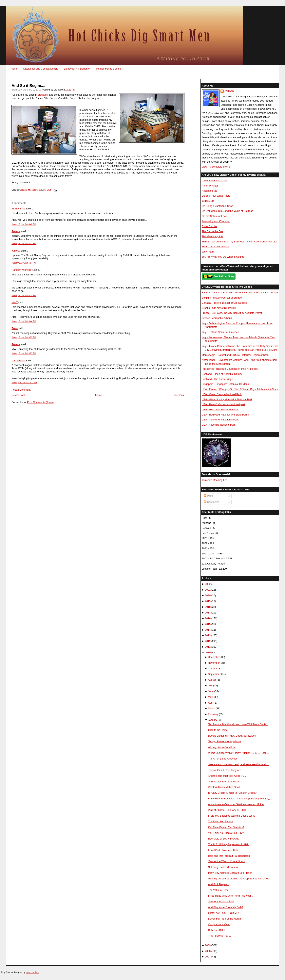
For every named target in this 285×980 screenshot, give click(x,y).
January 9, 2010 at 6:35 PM (24, 295)
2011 (208, 647)
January (213, 720)
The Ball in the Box (212, 231)
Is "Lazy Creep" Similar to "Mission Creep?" (233, 793)
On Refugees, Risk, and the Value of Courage (228, 211)
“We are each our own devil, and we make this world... (239, 764)
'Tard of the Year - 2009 (221, 901)
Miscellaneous (35, 190)
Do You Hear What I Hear (216, 196)
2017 (208, 613)
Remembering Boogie (108, 69)
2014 (208, 630)
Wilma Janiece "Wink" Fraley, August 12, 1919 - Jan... (238, 753)
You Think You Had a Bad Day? (226, 833)
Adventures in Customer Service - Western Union (236, 804)
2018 (208, 607)
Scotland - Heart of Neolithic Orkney (222, 374)
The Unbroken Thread (220, 821)
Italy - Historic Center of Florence (220, 332)
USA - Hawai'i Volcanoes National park (223, 404)
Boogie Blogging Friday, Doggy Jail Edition (232, 736)
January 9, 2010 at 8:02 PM (24, 337)
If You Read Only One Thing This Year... (230, 896)
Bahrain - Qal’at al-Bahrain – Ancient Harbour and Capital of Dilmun (240, 293)
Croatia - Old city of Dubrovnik (219, 308)
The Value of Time (218, 890)
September (214, 674)
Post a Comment (21, 390)
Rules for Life (209, 226)
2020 (208, 595)
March (212, 708)
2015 (208, 624)
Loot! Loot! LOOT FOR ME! (223, 913)
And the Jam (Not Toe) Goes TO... (227, 776)
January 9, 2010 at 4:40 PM (24, 224)
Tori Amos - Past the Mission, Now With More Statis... (238, 724)
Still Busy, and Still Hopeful (223, 867)
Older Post (179, 395)
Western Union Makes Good (224, 787)
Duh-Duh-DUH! (217, 930)
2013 (208, 635)
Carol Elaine (18, 360)
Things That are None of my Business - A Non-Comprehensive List (239, 242)
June (211, 691)
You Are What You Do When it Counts (223, 257)
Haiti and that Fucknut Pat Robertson (229, 856)
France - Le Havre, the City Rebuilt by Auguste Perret (232, 313)
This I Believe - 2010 (220, 936)
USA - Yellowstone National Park (220, 420)
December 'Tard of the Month (224, 919)
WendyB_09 (18, 209)
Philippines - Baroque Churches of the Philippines (230, 369)
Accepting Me (209, 191)
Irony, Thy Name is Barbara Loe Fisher (230, 873)
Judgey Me (208, 201)
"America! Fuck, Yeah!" (215, 180)
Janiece (16, 231)
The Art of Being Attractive (223, 759)
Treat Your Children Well (215, 246)
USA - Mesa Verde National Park (220, 409)
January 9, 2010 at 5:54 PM (24, 263)
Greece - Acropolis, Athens (217, 318)
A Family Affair (210, 186)
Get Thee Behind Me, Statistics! (226, 827)
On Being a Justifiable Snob (217, 206)
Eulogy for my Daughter (77, 69)
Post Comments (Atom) (40, 402)
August (212, 680)
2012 (208, 641)
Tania (15, 328)
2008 (208, 951)
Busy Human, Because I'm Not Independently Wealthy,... (240, 799)
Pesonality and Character (216, 221)
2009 (208, 945)
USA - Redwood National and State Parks (225, 415)
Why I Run (208, 252)
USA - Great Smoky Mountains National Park (227, 399)
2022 (208, 584)
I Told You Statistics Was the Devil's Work (231, 816)
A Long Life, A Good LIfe (222, 747)
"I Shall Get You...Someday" (224, 782)
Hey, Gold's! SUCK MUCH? (224, 839)
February (213, 714)
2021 (208, 590)
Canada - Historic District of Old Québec (224, 303)
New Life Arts (32, 972)
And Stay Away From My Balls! (225, 907)
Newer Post (18, 395)
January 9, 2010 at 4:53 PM (24, 244)
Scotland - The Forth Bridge (217, 379)
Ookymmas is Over (219, 924)
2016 (208, 618)
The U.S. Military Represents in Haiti (228, 844)
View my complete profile (216, 167)
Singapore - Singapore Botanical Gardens (225, 384)
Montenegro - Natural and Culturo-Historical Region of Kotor (236, 355)
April (211, 703)
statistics (43, 95)
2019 (208, 601)
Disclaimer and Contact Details (41, 69)
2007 (208, 957)
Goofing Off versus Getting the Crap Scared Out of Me (239, 879)
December (214, 657)
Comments (212, 502)
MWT (14, 302)
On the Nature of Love (214, 216)
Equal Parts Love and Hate (223, 850)
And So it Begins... (28, 86)
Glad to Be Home (218, 730)
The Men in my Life (212, 236)
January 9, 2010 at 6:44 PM (24, 321)
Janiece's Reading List (214, 480)
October (213, 669)
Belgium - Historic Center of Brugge (222, 298)
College (23, 190)
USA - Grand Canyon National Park (222, 394)
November (214, 663)
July (210, 686)
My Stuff (47, 190)
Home (14, 69)
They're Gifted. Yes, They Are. (225, 770)
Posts (209, 496)
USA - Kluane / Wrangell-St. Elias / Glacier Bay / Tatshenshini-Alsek (240, 389)
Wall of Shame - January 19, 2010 (227, 810)
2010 (208, 653)
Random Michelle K (23, 270)
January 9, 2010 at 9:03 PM (24, 353)
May (210, 697)
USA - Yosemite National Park (218, 425)
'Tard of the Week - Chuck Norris (226, 861)
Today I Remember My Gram (224, 741)
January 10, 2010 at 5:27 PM (24, 383)
